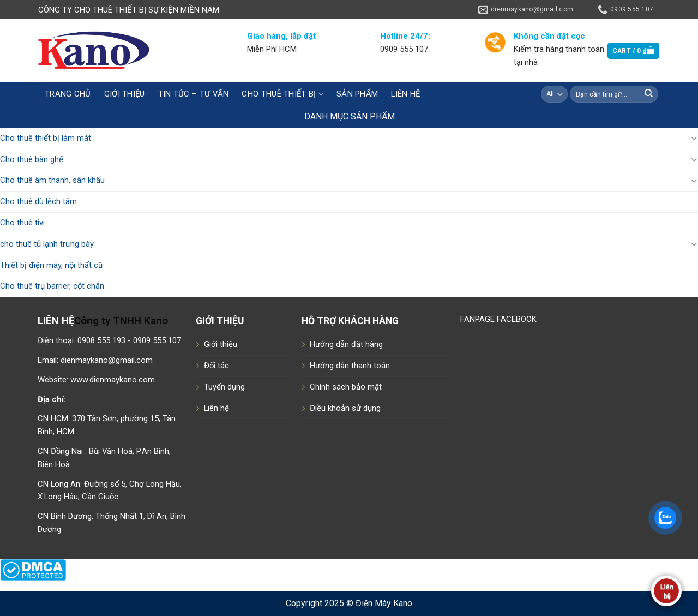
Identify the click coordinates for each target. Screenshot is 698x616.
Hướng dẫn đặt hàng (346, 344)
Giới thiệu (125, 94)
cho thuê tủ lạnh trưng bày (47, 244)
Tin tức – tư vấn (194, 94)
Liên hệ (405, 94)
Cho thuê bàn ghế (32, 159)
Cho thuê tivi (22, 223)
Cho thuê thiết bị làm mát (46, 138)
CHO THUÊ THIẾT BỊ (282, 94)
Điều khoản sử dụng (345, 408)
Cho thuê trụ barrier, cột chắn (52, 286)
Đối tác (216, 366)
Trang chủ (68, 94)
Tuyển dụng (224, 387)
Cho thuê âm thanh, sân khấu (52, 180)
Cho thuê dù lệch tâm (38, 201)
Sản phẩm (357, 94)
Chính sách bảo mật (346, 387)
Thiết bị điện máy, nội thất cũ (51, 265)
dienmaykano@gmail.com (107, 360)
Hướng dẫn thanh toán (350, 366)
